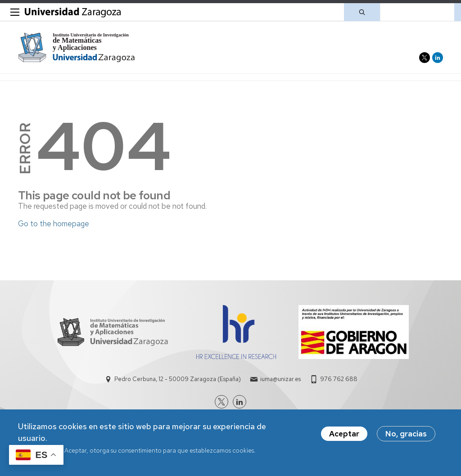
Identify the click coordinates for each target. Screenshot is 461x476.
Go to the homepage (54, 224)
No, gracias (406, 434)
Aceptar (344, 434)
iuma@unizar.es (280, 379)
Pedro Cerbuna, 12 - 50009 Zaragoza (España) (178, 379)
